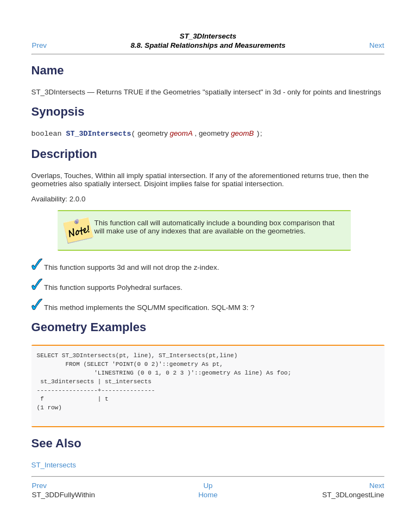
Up (208, 487)
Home (208, 496)
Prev (39, 45)
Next (377, 45)
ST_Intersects (54, 466)
